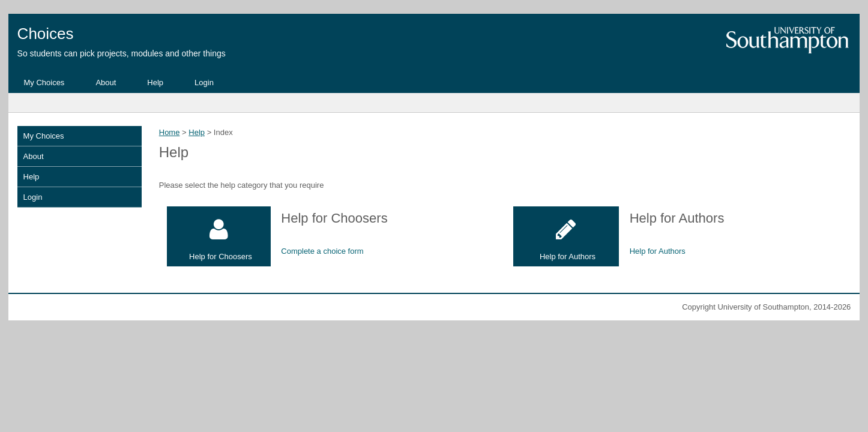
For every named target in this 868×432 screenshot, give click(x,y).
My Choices (44, 82)
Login (204, 82)
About (106, 82)
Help (155, 82)
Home (170, 132)
